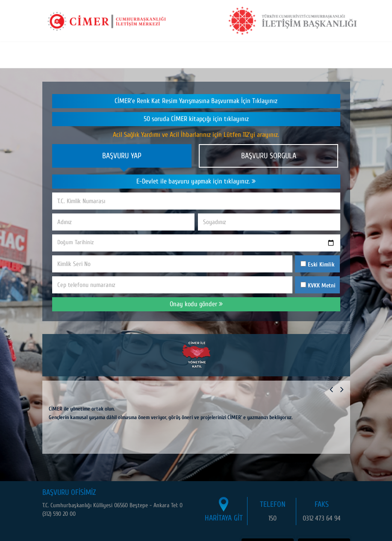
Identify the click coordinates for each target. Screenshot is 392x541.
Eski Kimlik (317, 265)
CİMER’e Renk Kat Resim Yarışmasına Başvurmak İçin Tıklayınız (196, 101)
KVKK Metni (322, 285)
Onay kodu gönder (196, 304)
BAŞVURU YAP (122, 156)
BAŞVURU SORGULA (269, 156)
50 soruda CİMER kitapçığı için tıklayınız (196, 119)
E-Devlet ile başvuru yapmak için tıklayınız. (196, 181)
